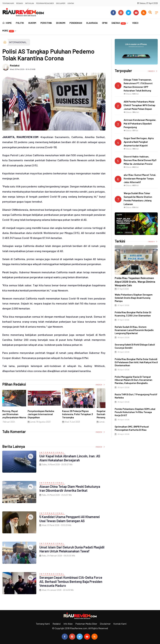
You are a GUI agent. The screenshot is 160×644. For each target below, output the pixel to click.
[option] (20, 407)
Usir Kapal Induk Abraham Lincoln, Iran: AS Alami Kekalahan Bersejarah (70, 458)
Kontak (71, 3)
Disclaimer (61, 3)
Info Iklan (30, 3)
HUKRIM (32, 23)
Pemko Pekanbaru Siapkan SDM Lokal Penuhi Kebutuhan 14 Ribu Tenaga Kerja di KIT (135, 412)
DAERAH (119, 23)
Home (7, 23)
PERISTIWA (46, 23)
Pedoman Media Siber (45, 3)
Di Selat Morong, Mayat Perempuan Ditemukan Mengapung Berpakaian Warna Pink (54, 416)
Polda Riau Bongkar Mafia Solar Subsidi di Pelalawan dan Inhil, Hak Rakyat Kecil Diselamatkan (136, 362)
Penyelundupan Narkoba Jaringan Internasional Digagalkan (85, 414)
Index (101, 385)
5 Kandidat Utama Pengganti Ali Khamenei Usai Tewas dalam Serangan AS (70, 519)
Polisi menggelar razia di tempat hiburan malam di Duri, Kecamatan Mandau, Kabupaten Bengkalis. (133, 380)
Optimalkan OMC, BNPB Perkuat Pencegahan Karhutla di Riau (132, 428)
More (8, 31)
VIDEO (135, 23)
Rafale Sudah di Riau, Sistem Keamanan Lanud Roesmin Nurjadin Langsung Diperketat (134, 330)
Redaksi (20, 3)
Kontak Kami (120, 624)
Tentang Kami (8, 3)
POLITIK (20, 23)
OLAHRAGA (92, 23)
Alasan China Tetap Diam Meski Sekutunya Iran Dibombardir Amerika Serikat (70, 488)
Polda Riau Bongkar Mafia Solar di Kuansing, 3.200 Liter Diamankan (133, 314)
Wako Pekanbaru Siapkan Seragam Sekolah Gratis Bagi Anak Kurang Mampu (134, 298)
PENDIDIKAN (76, 23)
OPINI (105, 23)
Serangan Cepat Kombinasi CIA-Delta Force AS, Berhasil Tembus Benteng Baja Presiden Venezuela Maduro (71, 581)
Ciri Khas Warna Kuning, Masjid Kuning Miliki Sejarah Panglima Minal (18, 414)
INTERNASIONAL (18, 42)
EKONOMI (61, 23)
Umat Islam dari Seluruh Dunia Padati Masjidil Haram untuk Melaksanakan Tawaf (72, 549)
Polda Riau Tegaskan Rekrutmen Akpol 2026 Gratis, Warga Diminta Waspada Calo (135, 282)
